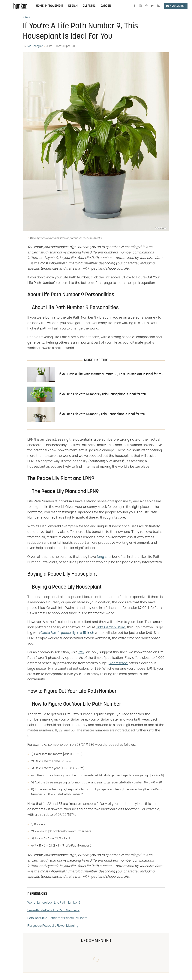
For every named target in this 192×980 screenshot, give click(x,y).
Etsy (81, 652)
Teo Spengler (35, 46)
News (26, 18)
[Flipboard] (152, 6)
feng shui (104, 557)
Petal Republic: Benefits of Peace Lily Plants (57, 918)
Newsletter (176, 6)
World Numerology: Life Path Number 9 (54, 903)
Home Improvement (50, 6)
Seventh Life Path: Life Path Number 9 (53, 910)
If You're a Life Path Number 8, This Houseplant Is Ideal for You (102, 394)
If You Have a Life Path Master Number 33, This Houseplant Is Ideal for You (111, 374)
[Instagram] (140, 6)
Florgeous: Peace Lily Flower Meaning (53, 926)
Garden (106, 6)
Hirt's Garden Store (111, 627)
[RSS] (158, 6)
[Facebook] (134, 6)
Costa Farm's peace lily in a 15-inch (67, 633)
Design (73, 6)
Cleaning (89, 6)
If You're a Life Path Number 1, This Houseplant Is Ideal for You (102, 414)
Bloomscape (118, 663)
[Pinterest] (146, 6)
